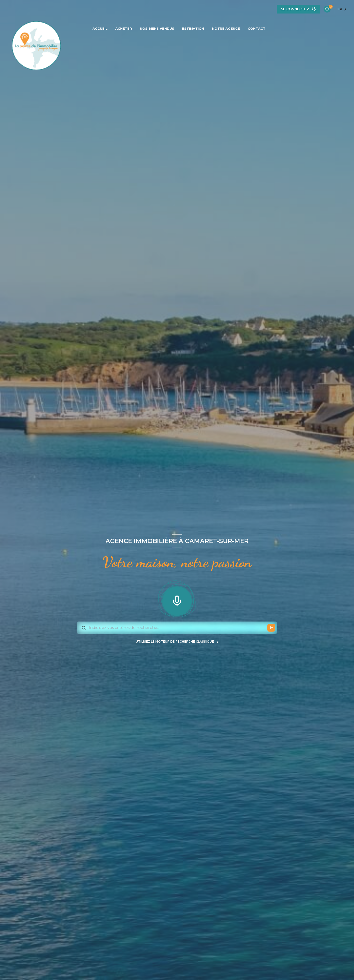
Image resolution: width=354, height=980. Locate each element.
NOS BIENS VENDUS (157, 29)
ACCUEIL (100, 29)
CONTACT (257, 29)
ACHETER (124, 29)
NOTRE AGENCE (226, 29)
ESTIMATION (193, 29)
